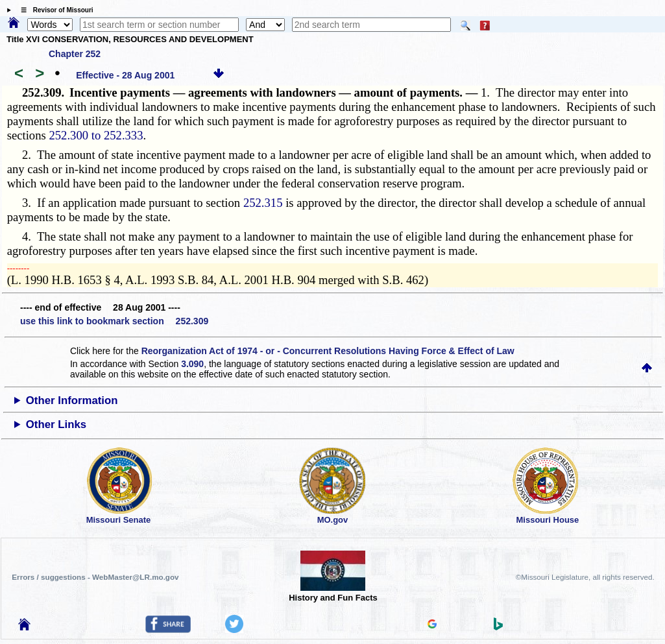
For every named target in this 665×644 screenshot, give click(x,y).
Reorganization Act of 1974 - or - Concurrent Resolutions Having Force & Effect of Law (328, 351)
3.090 (192, 364)
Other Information (72, 400)
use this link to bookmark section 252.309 (114, 321)
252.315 (263, 203)
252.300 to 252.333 (96, 135)
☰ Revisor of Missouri (54, 10)
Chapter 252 (75, 54)
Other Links (56, 424)
